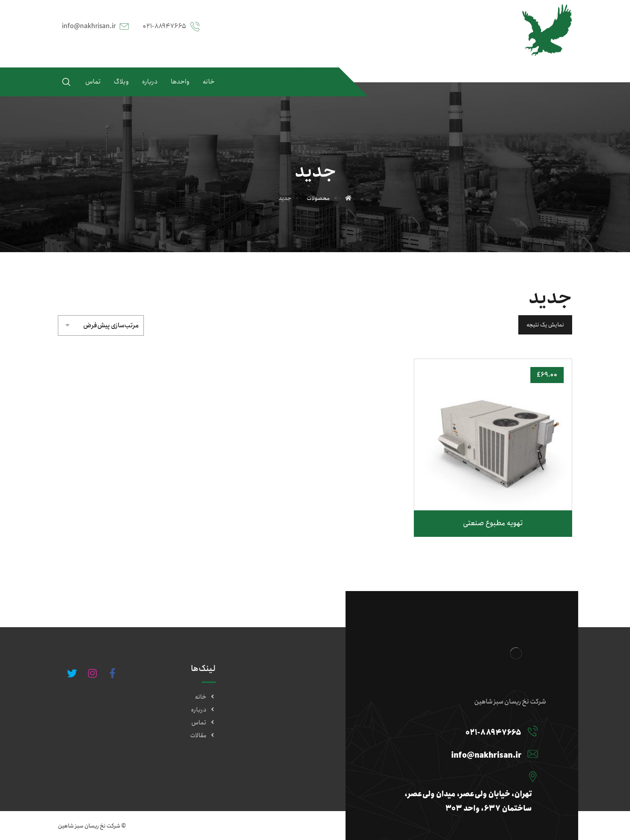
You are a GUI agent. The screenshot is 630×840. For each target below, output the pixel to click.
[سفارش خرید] (101, 324)
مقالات (203, 736)
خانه (205, 697)
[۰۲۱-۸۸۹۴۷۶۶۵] (459, 731)
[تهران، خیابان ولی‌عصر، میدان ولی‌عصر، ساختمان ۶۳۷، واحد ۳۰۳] (459, 777)
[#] (112, 673)
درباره (203, 710)
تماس (204, 723)
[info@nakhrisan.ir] (459, 754)
